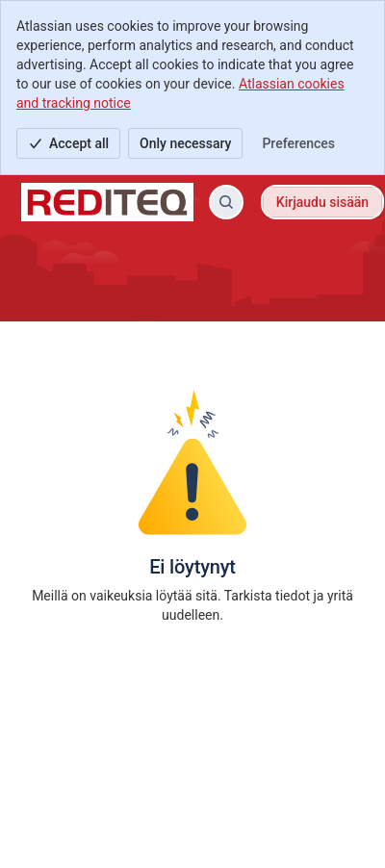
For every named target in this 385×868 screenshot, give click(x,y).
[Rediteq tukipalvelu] (107, 202)
